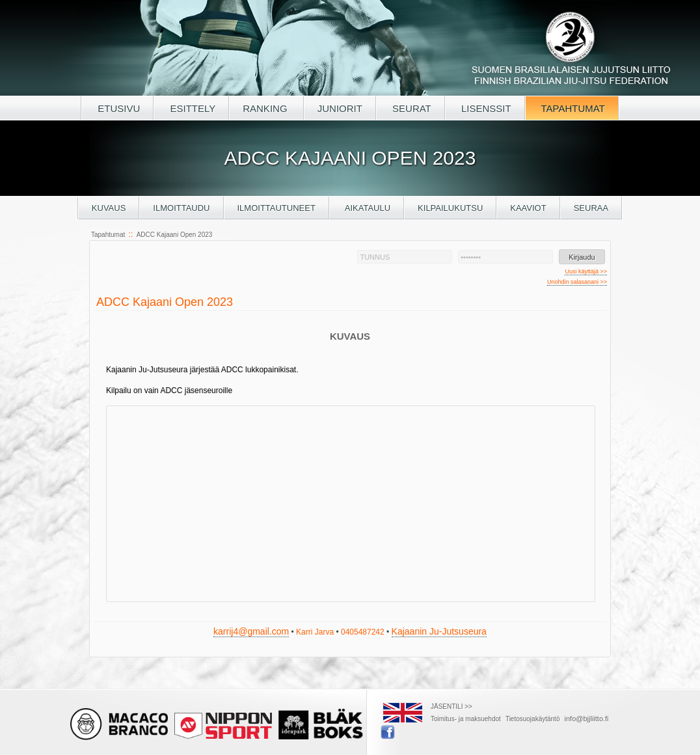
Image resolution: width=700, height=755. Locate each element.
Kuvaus (109, 208)
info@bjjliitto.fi (587, 719)
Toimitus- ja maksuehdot (466, 719)
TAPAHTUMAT (572, 108)
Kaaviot (528, 208)
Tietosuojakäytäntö (533, 719)
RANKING (266, 108)
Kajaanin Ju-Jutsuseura (439, 631)
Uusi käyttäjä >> (586, 271)
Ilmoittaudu (181, 208)
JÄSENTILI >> (451, 707)
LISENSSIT (485, 108)
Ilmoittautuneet (276, 208)
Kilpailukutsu (450, 208)
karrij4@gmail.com (251, 631)
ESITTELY (191, 108)
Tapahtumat (108, 235)
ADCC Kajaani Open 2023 (175, 235)
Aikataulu (367, 208)
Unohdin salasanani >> (577, 282)
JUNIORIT (340, 108)
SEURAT (411, 108)
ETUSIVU (117, 108)
